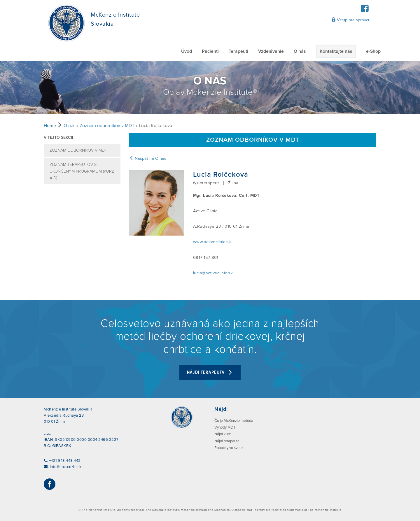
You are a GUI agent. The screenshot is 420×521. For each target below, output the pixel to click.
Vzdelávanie (271, 51)
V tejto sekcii (58, 137)
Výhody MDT (225, 427)
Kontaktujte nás (336, 51)
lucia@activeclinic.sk (213, 273)
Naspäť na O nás (148, 158)
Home (50, 126)
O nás (300, 51)
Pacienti (210, 51)
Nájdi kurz (223, 434)
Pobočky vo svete (229, 448)
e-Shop (373, 51)
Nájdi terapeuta (210, 372)
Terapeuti (238, 51)
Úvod (187, 51)
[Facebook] (365, 10)
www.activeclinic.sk (212, 242)
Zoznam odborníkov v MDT (107, 126)
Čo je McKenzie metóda (234, 421)
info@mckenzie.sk (66, 467)
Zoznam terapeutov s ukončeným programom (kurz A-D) (82, 171)
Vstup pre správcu (351, 20)
